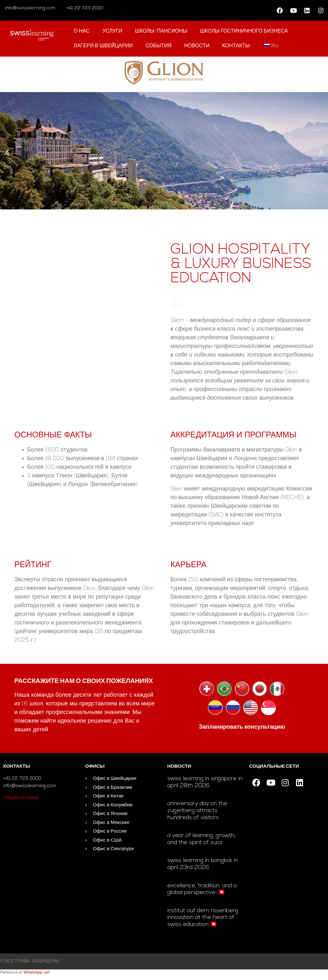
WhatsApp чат (37, 972)
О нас (82, 31)
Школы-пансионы (161, 31)
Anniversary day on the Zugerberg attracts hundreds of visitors (197, 811)
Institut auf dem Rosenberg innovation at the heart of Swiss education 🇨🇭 (203, 918)
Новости (197, 46)
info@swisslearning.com (30, 8)
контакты (236, 46)
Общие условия (21, 798)
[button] (7, 152)
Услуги (112, 31)
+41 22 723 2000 (84, 8)
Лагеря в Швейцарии (103, 46)
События (159, 46)
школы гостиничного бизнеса (244, 31)
